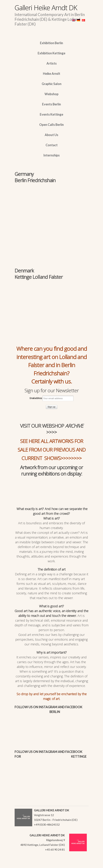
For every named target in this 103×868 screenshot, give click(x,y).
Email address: (52, 398)
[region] (52, 206)
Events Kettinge (52, 114)
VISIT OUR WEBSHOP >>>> (52, 429)
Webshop (52, 94)
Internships (52, 155)
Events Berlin (52, 104)
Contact (52, 145)
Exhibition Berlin (52, 43)
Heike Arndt (52, 74)
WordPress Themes (82, 864)
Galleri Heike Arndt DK (46, 8)
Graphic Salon (52, 84)
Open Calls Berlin (52, 125)
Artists (52, 63)
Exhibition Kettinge (52, 53)
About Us (52, 135)
